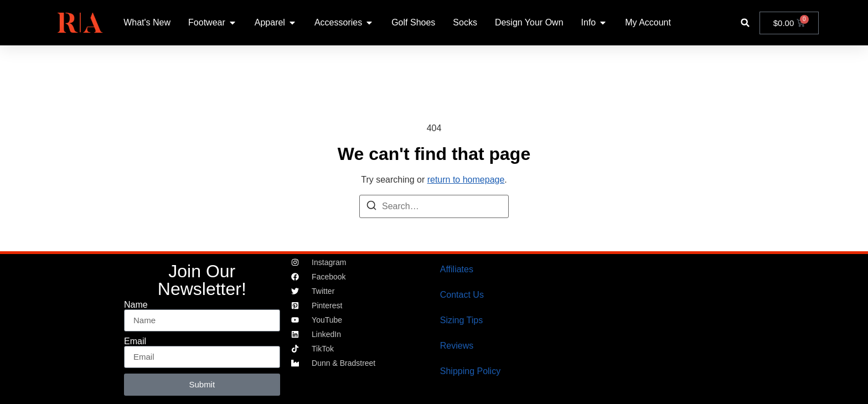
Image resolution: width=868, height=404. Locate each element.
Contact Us (462, 295)
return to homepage (466, 180)
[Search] (371, 207)
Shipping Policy (470, 371)
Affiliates (457, 269)
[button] (745, 23)
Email (135, 341)
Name (136, 305)
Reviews (457, 346)
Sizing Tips (461, 320)
